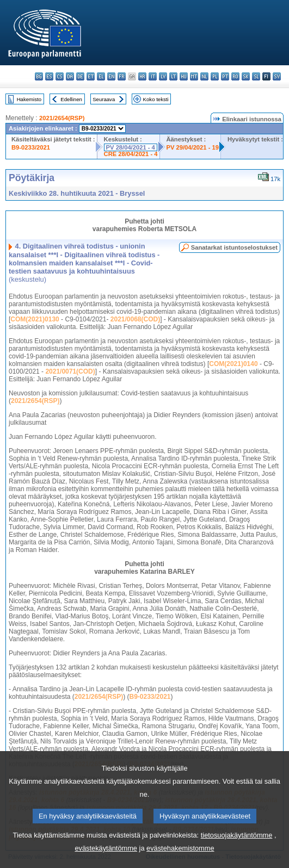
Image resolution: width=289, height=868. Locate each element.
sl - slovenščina (256, 76)
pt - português (225, 76)
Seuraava (104, 99)
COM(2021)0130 (35, 319)
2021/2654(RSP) (62, 118)
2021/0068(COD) (135, 319)
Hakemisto (29, 99)
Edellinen (71, 99)
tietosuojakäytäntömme (237, 849)
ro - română (235, 76)
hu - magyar (184, 76)
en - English (111, 76)
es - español (49, 76)
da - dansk (70, 76)
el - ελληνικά (101, 76)
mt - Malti (194, 76)
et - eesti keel (91, 76)
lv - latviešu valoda (163, 76)
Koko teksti (156, 99)
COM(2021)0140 (233, 364)
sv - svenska (277, 76)
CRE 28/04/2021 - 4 (131, 154)
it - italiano (153, 76)
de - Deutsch (80, 76)
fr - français (122, 76)
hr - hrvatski (142, 76)
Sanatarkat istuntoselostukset (234, 247)
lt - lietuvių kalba (173, 76)
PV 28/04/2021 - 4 (131, 147)
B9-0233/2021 (31, 147)
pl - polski (215, 76)
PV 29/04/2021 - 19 (193, 147)
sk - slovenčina (246, 76)
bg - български (39, 76)
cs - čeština (60, 76)
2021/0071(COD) (70, 371)
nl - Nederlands (204, 76)
